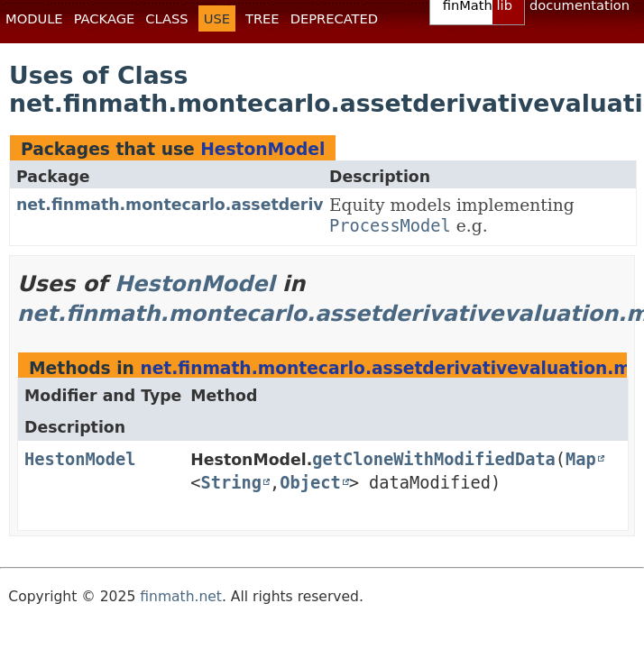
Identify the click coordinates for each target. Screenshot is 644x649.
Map (581, 459)
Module (34, 18)
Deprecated (334, 18)
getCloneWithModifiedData (434, 459)
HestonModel (262, 149)
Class (166, 18)
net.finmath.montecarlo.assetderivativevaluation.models (268, 205)
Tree (262, 18)
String (231, 483)
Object (310, 483)
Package (105, 18)
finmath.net (181, 597)
